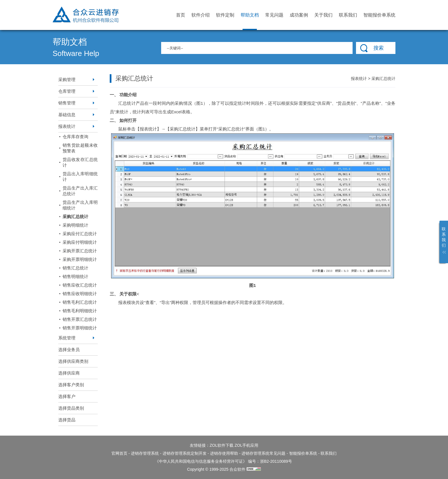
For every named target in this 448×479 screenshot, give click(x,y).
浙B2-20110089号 (276, 461)
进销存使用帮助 (224, 453)
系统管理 (67, 338)
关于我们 (323, 15)
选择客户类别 (71, 385)
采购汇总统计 (75, 217)
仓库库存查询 (75, 137)
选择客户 (67, 396)
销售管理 (67, 103)
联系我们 (348, 15)
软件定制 (225, 15)
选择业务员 (69, 350)
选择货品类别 (71, 408)
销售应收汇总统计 (80, 285)
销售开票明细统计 (80, 328)
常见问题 (274, 15)
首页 (181, 15)
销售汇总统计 (75, 268)
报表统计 (67, 126)
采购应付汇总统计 (80, 234)
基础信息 (67, 115)
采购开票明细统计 (80, 259)
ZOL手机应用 (246, 445)
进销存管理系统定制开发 (185, 453)
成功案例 (299, 15)
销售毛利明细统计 (80, 311)
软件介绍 (201, 15)
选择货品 (67, 420)
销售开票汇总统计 (80, 319)
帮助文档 (250, 21)
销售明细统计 (75, 276)
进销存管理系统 (145, 453)
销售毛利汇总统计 (80, 302)
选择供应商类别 (73, 361)
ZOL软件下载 (222, 445)
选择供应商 (69, 373)
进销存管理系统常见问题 (263, 453)
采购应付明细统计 (80, 242)
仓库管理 (67, 91)
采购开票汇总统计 (80, 251)
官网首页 (119, 453)
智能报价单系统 (379, 15)
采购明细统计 (75, 225)
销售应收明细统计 (80, 294)
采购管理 (67, 80)
